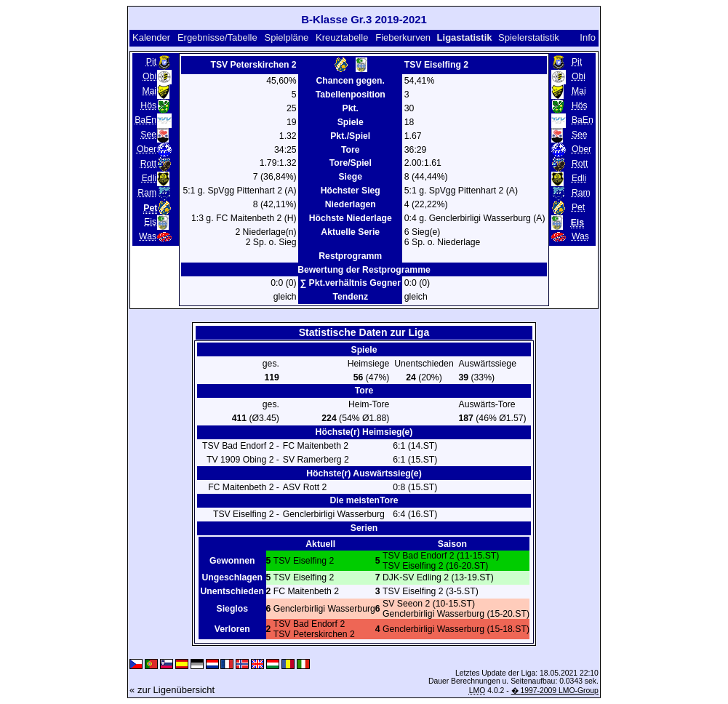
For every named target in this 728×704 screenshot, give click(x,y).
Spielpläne (287, 37)
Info (588, 37)
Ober (147, 149)
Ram (147, 193)
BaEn (145, 120)
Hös (148, 105)
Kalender (151, 37)
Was (148, 236)
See (148, 135)
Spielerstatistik (530, 37)
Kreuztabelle (342, 37)
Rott (148, 164)
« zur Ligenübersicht (172, 690)
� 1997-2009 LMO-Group (555, 691)
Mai (149, 91)
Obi (149, 76)
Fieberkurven (403, 37)
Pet (578, 207)
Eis (150, 222)
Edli (149, 178)
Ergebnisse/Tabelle (217, 37)
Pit (151, 62)
